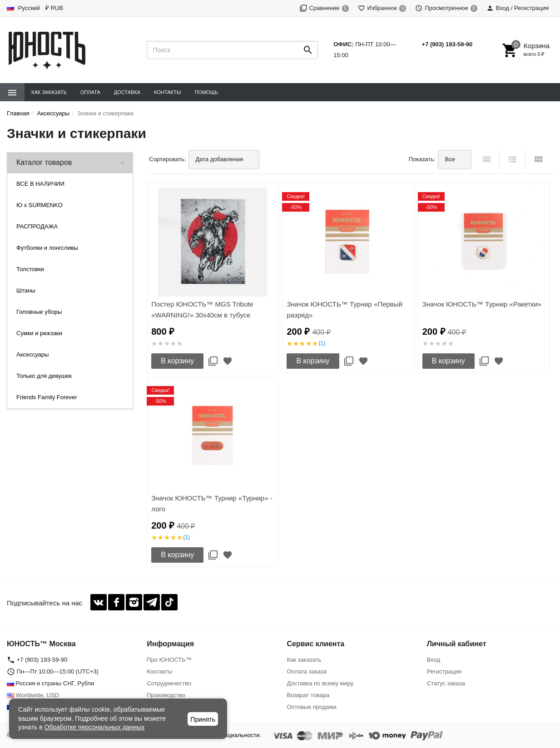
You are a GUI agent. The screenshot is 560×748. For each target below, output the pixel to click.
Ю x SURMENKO (40, 205)
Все (450, 159)
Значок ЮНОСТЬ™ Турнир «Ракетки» (482, 304)
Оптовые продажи (312, 707)
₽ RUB (54, 8)
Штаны (26, 290)
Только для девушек (44, 376)
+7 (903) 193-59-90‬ (447, 44)
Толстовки (30, 269)
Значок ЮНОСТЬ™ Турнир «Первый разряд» (344, 310)
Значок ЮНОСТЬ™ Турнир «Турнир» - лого (212, 503)
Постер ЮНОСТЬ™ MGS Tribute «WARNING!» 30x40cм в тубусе (202, 310)
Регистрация (444, 671)
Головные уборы (39, 312)
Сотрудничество (169, 683)
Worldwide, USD (33, 695)
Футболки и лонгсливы (47, 248)
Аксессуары (32, 354)
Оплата (90, 92)
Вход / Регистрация (518, 8)
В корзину (177, 361)
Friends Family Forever (47, 397)
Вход (434, 660)
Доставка (127, 92)
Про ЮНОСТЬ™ (169, 660)
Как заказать (49, 92)
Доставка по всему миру (320, 683)
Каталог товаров (44, 162)
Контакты (167, 92)
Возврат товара (308, 695)
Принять (203, 719)
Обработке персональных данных (95, 727)
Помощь (206, 92)
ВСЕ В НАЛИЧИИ (40, 184)
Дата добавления (220, 159)
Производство (166, 695)
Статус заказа (446, 683)
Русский (23, 8)
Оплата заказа (307, 671)
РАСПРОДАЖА (37, 226)
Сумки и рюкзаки (39, 333)
